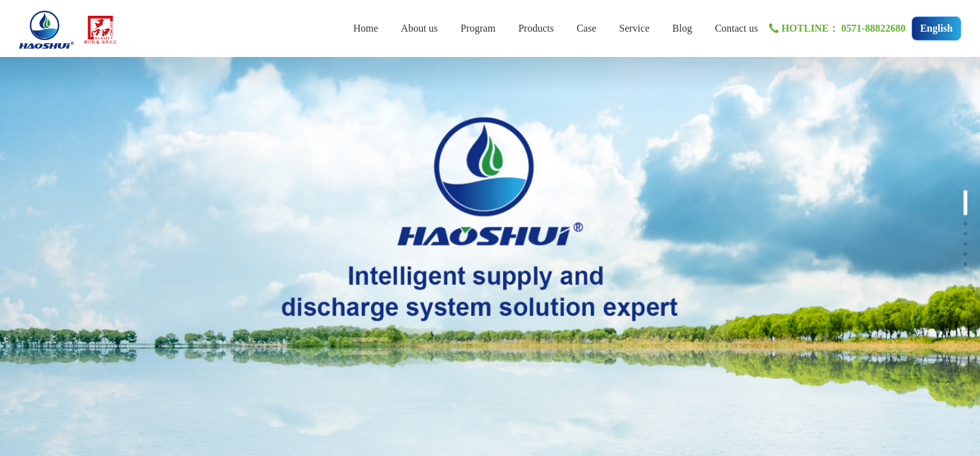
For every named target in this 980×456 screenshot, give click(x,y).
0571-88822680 (873, 28)
